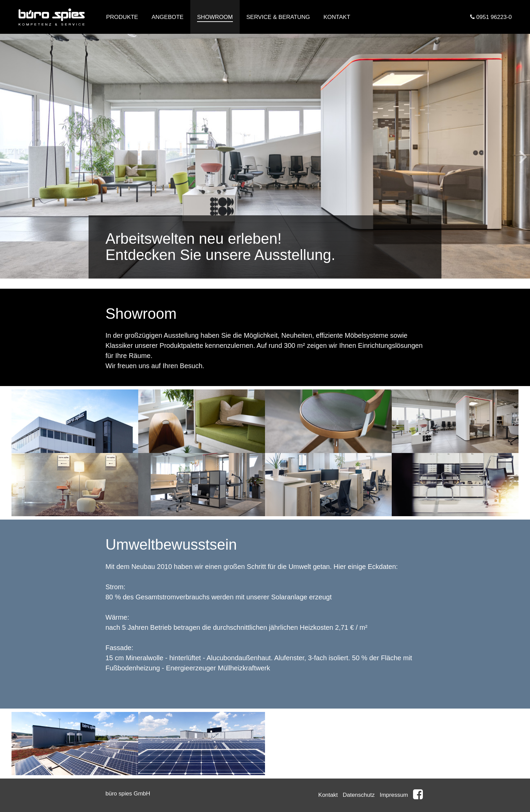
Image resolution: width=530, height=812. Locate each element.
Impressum (394, 795)
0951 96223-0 (491, 17)
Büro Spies (52, 17)
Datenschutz (359, 795)
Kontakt (328, 795)
